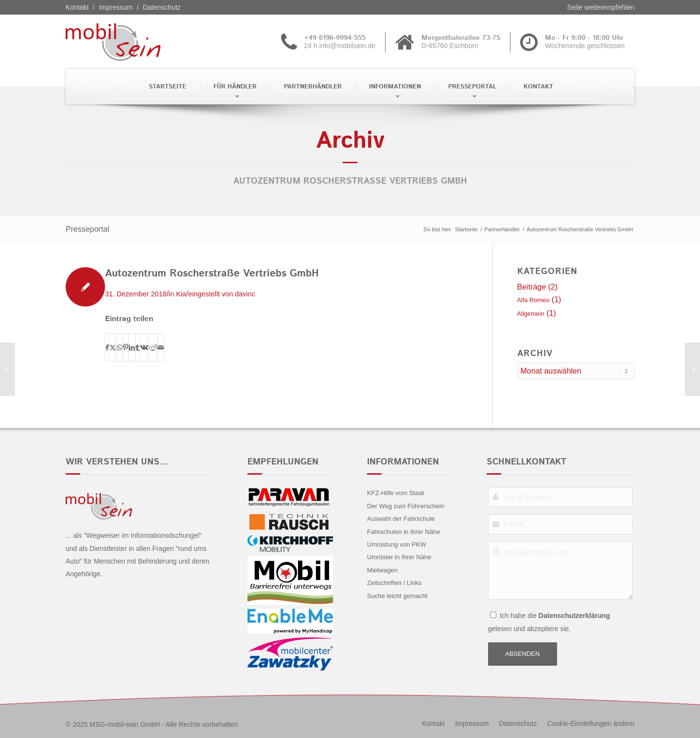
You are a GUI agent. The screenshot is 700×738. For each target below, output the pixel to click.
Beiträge (532, 287)
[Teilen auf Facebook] (107, 347)
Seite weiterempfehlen (601, 7)
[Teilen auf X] (113, 347)
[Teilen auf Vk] (144, 347)
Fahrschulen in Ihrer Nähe (403, 532)
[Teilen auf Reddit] (153, 347)
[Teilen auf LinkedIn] (132, 347)
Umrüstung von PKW (396, 544)
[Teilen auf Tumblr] (138, 347)
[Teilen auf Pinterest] (126, 347)
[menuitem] (166, 87)
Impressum (115, 7)
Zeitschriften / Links (394, 583)
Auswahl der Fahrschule (401, 519)
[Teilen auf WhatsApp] (120, 347)
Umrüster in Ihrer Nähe (399, 557)
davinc (245, 294)
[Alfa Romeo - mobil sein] (128, 42)
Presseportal (87, 229)
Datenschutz (162, 7)
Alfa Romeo (534, 300)
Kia (181, 294)
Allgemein (531, 314)
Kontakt (77, 7)
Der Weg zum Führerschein (406, 506)
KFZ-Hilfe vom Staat (395, 493)
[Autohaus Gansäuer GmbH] (8, 369)
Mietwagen (382, 570)
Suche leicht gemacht (397, 596)
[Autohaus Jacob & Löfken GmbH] (692, 369)
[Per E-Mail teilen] (161, 347)
